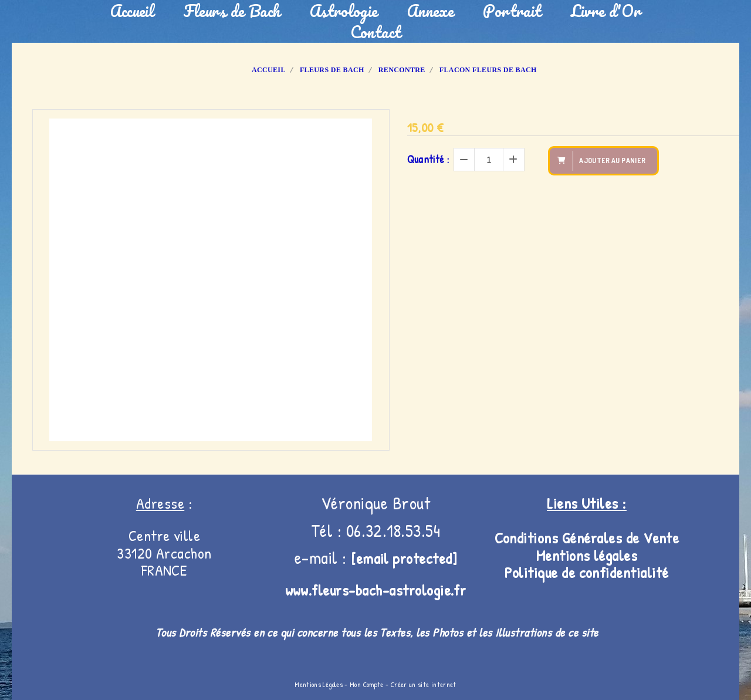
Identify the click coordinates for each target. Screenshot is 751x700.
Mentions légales (587, 555)
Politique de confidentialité (586, 572)
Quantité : (428, 159)
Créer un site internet (424, 685)
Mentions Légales (319, 685)
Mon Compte (367, 685)
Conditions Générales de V (574, 538)
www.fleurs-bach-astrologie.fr (376, 590)
